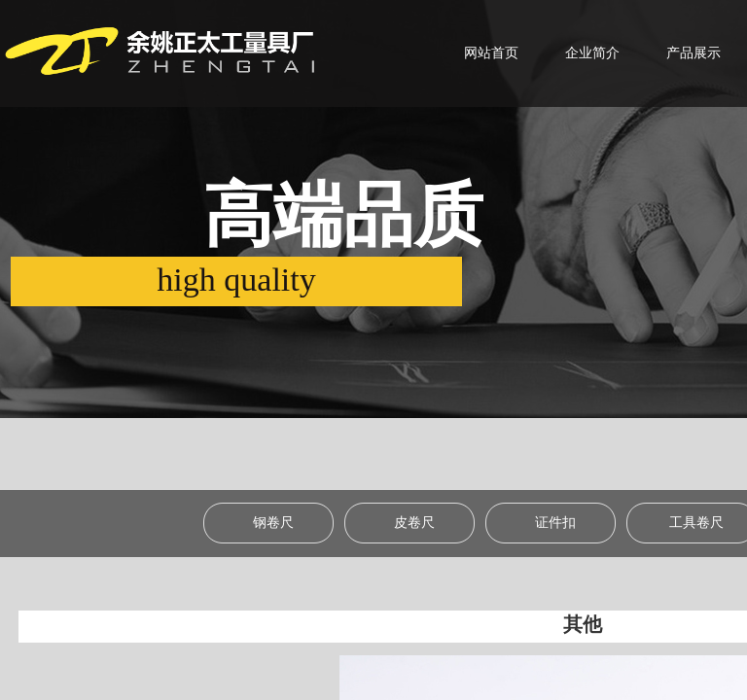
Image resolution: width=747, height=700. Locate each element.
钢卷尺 (273, 523)
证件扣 (555, 523)
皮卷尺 (414, 523)
